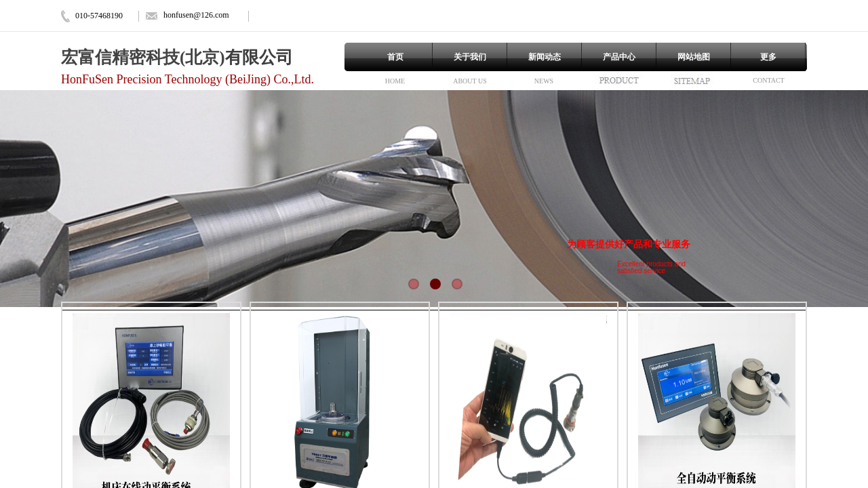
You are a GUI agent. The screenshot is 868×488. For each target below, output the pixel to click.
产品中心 (619, 57)
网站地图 (694, 57)
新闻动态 (545, 57)
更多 (768, 57)
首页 (395, 57)
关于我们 (470, 57)
